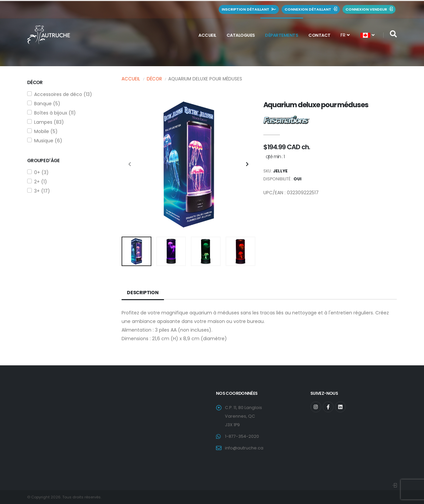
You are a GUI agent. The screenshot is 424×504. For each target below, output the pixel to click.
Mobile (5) (46, 131)
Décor (154, 79)
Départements (282, 35)
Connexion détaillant (311, 9)
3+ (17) (42, 191)
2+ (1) (41, 182)
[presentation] (130, 164)
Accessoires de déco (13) (63, 94)
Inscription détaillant (249, 9)
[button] (368, 35)
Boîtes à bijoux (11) (55, 113)
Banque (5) (47, 104)
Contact (319, 35)
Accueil (207, 35)
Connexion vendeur (369, 9)
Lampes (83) (49, 122)
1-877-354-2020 (242, 436)
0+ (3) (41, 172)
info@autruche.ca (244, 448)
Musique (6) (48, 141)
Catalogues (241, 35)
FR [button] (345, 35)
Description (143, 293)
